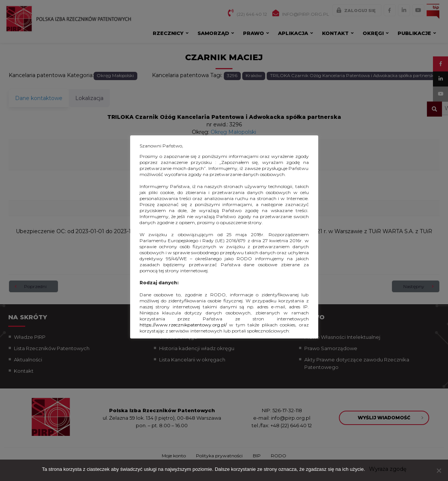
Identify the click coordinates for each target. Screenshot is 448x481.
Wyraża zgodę (388, 469)
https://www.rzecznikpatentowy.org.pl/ (183, 325)
